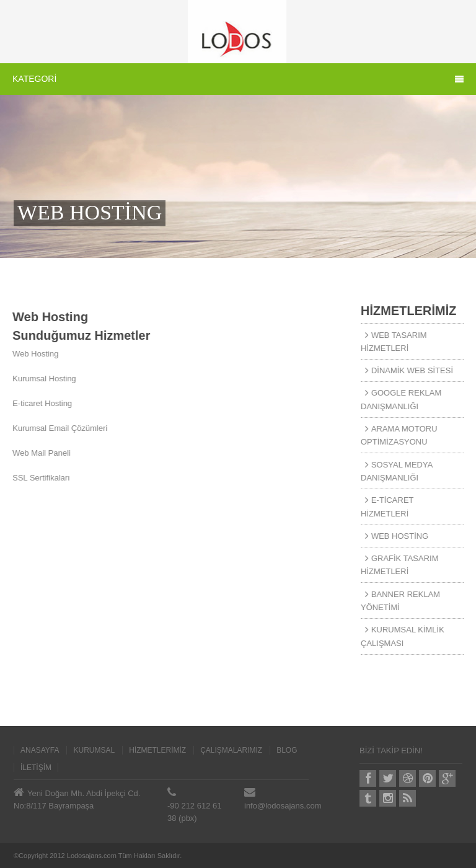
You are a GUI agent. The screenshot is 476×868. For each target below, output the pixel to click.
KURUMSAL (94, 750)
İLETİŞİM (36, 768)
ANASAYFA (40, 750)
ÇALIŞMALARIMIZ (231, 750)
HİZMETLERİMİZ (157, 750)
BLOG (287, 750)
